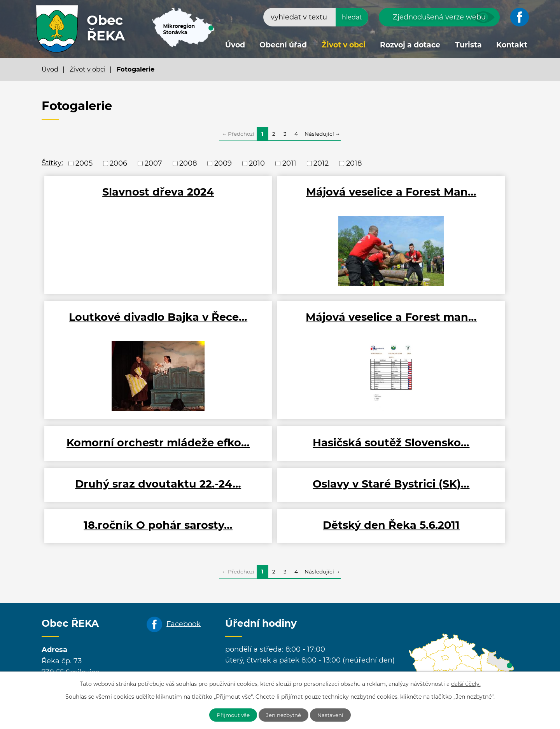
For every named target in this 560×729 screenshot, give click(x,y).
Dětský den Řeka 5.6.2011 (121, 493)
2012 (321, 163)
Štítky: (52, 163)
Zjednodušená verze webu (439, 17)
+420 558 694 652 (107, 659)
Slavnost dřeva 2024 (121, 192)
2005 (84, 163)
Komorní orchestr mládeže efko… (280, 327)
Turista (468, 45)
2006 (118, 163)
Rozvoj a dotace (410, 45)
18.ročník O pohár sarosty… (439, 455)
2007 (153, 163)
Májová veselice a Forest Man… (280, 198)
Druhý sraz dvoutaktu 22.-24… (121, 455)
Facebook (184, 592)
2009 (223, 163)
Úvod (235, 45)
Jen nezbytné (284, 715)
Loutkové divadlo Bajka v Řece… (439, 198)
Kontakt (512, 45)
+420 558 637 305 (170, 659)
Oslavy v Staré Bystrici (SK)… (280, 455)
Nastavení (333, 715)
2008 (188, 163)
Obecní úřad (283, 45)
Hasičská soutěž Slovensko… (439, 327)
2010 (257, 163)
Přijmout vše (231, 715)
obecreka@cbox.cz (109, 670)
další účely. (466, 684)
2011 (289, 163)
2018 (354, 163)
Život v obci (344, 45)
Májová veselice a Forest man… (121, 327)
